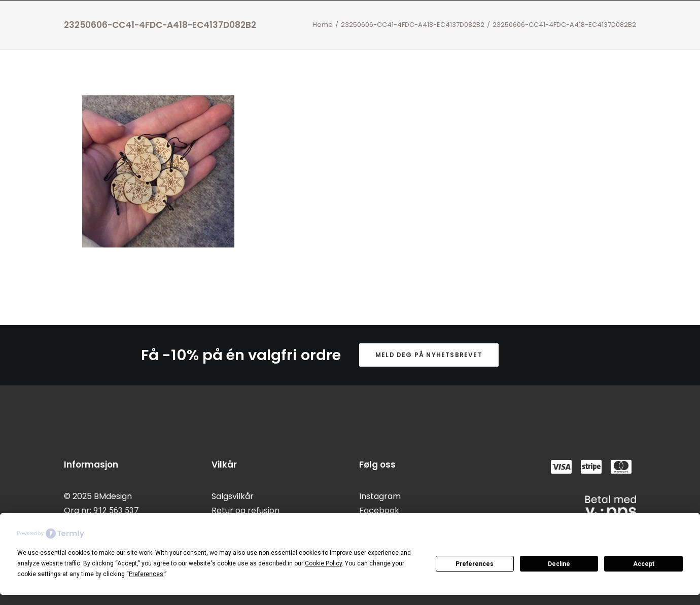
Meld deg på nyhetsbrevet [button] (429, 355)
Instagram (380, 496)
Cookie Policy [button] (323, 563)
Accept (644, 564)
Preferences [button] (146, 574)
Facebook (379, 510)
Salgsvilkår (233, 496)
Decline (559, 564)
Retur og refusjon (246, 510)
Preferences (475, 564)
